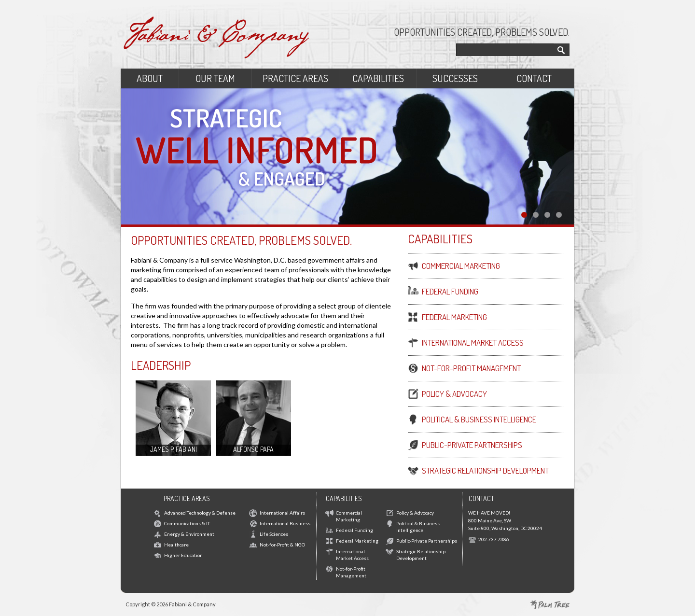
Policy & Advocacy (415, 513)
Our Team (215, 78)
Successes (455, 78)
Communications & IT (187, 523)
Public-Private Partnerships (427, 541)
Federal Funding (354, 530)
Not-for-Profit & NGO (282, 545)
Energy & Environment (189, 534)
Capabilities (378, 78)
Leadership (161, 365)
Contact (534, 78)
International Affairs (282, 513)
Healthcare (176, 545)
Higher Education (183, 555)
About (150, 78)
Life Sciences (274, 534)
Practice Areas (295, 78)
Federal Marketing (357, 541)
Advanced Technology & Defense (200, 513)
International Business (285, 523)
